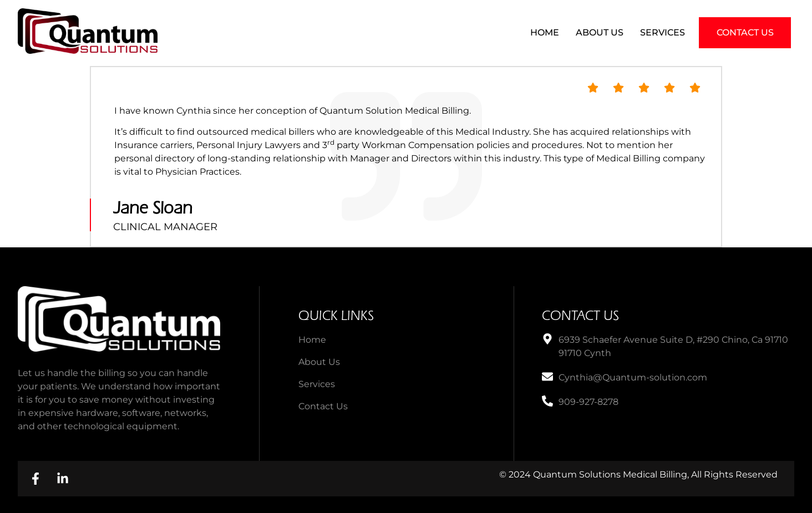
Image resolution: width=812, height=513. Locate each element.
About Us (600, 32)
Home (545, 32)
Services (663, 32)
